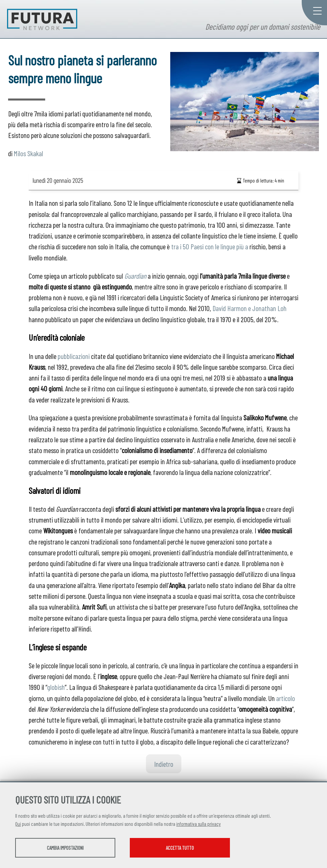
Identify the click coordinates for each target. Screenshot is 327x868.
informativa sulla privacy (199, 824)
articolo (286, 698)
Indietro (164, 764)
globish (56, 687)
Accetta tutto (190, 848)
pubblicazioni (74, 356)
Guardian (135, 276)
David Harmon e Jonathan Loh (249, 308)
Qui (18, 824)
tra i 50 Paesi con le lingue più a (210, 246)
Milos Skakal (28, 153)
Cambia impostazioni (68, 848)
